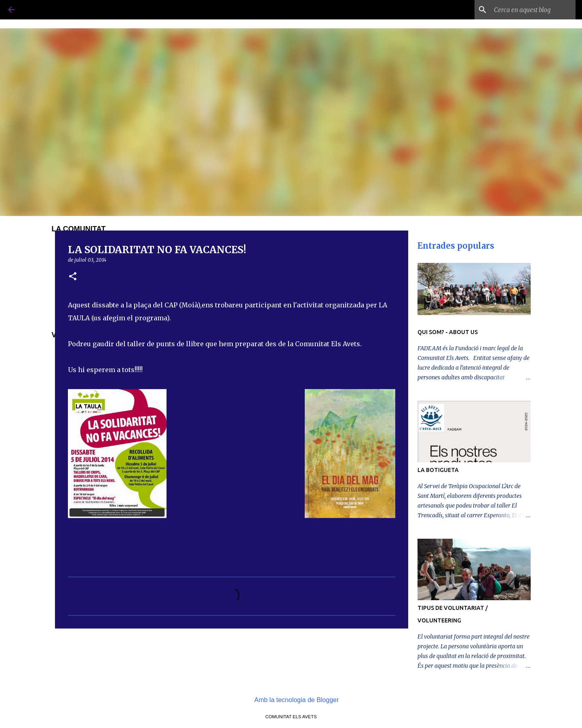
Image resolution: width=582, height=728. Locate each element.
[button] (73, 277)
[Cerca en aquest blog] (533, 10)
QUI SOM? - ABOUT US (448, 332)
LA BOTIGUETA (438, 470)
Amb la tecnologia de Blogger (291, 700)
